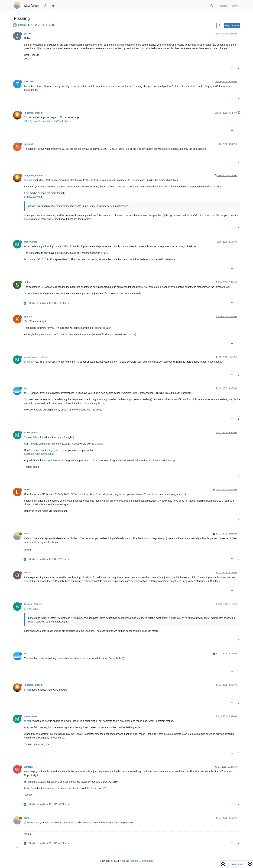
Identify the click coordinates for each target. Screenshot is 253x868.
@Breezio (30, 823)
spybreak (29, 144)
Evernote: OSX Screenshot (39, 454)
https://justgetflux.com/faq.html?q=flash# (46, 121)
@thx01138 (30, 197)
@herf (36, 437)
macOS (22, 25)
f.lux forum (31, 6)
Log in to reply (232, 25)
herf (26, 388)
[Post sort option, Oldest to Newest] (219, 25)
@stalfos (44, 357)
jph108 (27, 34)
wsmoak (28, 767)
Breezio (28, 604)
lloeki (27, 490)
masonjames (31, 242)
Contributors (147, 861)
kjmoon (28, 317)
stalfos (27, 282)
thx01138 (29, 82)
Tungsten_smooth (33, 113)
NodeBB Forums (129, 861)
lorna (27, 534)
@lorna (28, 180)
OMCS (27, 573)
